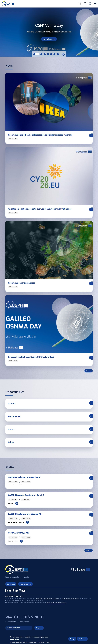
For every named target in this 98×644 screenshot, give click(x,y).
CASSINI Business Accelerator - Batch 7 (26, 495)
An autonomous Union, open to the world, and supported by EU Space (40, 209)
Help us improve (26, 584)
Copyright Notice (48, 599)
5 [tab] (51, 54)
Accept (72, 639)
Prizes (11, 442)
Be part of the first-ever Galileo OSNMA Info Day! (31, 357)
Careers (12, 403)
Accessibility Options (80, 4)
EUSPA (17, 570)
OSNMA (39, 32)
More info (48, 642)
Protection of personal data (71, 599)
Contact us (11, 584)
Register (39, 628)
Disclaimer (39, 599)
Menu (95, 4)
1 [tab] (36, 54)
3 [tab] (45, 54)
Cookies (57, 599)
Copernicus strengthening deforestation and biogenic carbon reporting (40, 135)
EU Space (81, 570)
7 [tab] (58, 54)
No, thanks (82, 639)
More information (49, 39)
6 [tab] (54, 54)
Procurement (14, 416)
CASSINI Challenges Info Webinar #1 (25, 477)
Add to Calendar (17, 503)
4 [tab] (48, 54)
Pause (63, 54)
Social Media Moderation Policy (56, 603)
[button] (90, 3)
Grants (11, 429)
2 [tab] (41, 54)
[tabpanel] (49, 32)
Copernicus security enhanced (22, 283)
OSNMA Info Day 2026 (18, 533)
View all (88, 371)
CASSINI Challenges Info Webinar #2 (25, 514)
